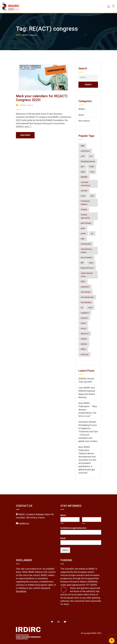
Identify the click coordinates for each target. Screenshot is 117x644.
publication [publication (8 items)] (85, 287)
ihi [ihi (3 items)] (92, 233)
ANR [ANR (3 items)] (83, 146)
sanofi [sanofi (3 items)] (83, 323)
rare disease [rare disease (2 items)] (86, 292)
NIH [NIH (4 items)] (82, 263)
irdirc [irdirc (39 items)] (83, 239)
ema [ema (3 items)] (92, 172)
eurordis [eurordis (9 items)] (84, 191)
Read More (26, 135)
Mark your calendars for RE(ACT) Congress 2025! (42, 98)
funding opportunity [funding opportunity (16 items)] (85, 216)
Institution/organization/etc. (74, 528)
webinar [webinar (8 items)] (84, 344)
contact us (24, 523)
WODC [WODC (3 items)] (83, 349)
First (62, 523)
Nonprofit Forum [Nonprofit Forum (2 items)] (87, 268)
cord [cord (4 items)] (83, 156)
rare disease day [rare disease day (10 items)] (87, 297)
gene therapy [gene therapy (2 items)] (86, 223)
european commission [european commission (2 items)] (86, 184)
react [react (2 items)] (90, 308)
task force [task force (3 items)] (85, 334)
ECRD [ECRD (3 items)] (92, 167)
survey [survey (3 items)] (83, 328)
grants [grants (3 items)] (83, 233)
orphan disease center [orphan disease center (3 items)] (87, 275)
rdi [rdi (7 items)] (82, 308)
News (30, 105)
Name (64, 515)
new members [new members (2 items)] (86, 258)
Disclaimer (21, 591)
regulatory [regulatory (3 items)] (85, 313)
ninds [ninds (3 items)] (91, 263)
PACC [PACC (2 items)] (83, 282)
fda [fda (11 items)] (92, 196)
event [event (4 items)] (83, 196)
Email (64, 538)
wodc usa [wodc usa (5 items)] (85, 354)
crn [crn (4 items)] (91, 156)
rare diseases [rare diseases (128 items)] (86, 302)
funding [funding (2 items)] (84, 209)
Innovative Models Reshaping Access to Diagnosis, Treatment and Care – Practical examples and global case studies (88, 432)
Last (84, 523)
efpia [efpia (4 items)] (83, 172)
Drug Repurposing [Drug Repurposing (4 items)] (88, 161)
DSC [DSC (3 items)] (82, 167)
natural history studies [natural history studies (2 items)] (86, 251)
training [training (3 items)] (84, 339)
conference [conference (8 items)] (85, 151)
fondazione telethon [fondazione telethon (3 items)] (85, 203)
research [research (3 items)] (84, 318)
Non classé (84, 121)
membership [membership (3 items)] (86, 244)
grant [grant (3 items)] (83, 228)
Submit (65, 550)
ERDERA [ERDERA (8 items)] (84, 177)
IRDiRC (23, 105)
